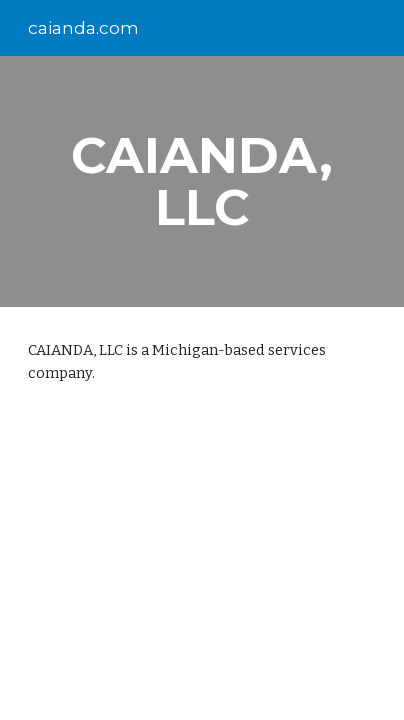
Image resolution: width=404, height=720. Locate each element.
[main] (202, 181)
